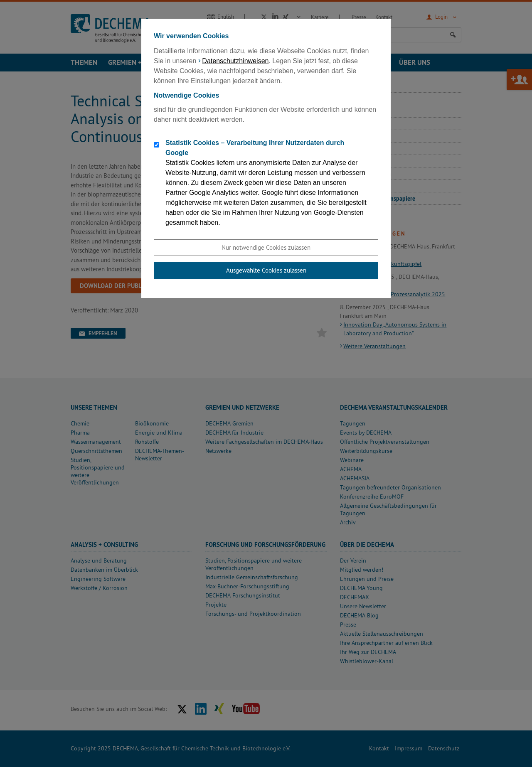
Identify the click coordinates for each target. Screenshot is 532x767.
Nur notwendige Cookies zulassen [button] (266, 247)
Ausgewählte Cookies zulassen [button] (266, 270)
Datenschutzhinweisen (235, 61)
